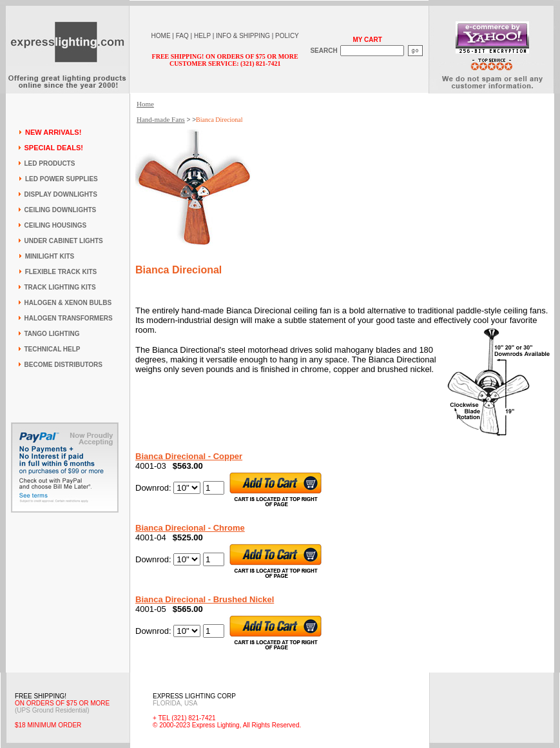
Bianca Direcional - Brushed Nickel (205, 599)
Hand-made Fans (161, 119)
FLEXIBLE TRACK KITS (61, 272)
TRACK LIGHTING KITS (60, 287)
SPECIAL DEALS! (54, 148)
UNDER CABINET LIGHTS (64, 241)
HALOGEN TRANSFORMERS (69, 318)
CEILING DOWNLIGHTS (61, 210)
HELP (202, 36)
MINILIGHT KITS (50, 256)
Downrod (152, 488)
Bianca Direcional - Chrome (190, 528)
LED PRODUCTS (50, 163)
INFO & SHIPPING (243, 36)
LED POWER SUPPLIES (62, 179)
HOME (161, 36)
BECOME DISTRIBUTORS (64, 365)
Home (145, 104)
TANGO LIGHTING (52, 334)
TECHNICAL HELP (53, 349)
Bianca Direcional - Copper (189, 456)
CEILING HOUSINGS (56, 225)
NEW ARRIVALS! (53, 132)
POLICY (287, 36)
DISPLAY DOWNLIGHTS (61, 194)
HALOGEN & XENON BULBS (68, 303)
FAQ (182, 36)
